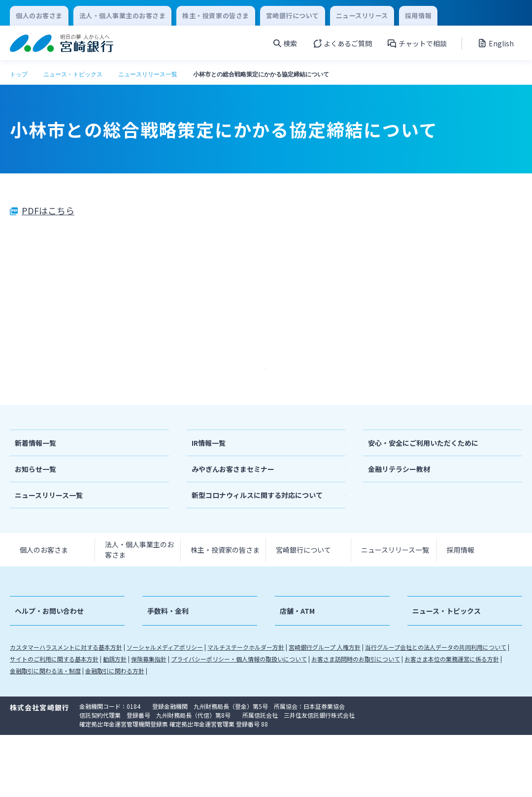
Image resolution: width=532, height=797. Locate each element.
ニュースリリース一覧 (148, 74)
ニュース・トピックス (73, 74)
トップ (19, 74)
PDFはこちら (48, 210)
